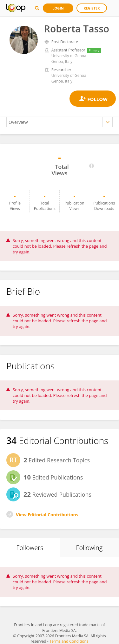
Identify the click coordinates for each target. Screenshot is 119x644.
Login (58, 8)
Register (92, 8)
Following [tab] (89, 548)
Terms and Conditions (69, 641)
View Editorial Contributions (47, 515)
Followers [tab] (30, 548)
